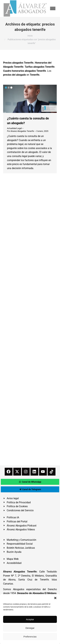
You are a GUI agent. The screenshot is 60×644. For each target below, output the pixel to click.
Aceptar (30, 619)
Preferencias (30, 637)
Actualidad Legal (14, 128)
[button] (55, 598)
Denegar (30, 628)
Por (21, 131)
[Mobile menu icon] (53, 8)
